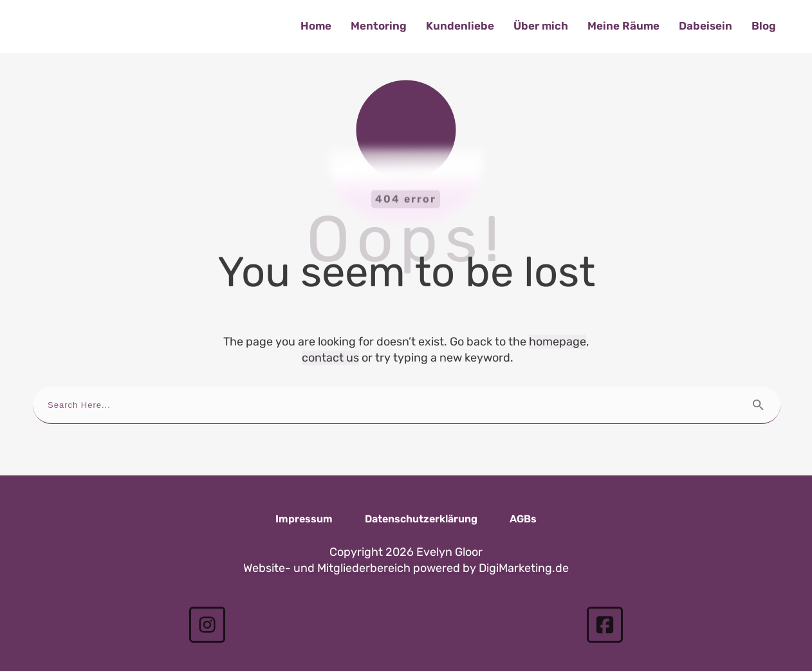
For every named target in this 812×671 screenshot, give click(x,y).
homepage (558, 322)
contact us (330, 338)
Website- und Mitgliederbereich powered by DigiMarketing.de (406, 549)
